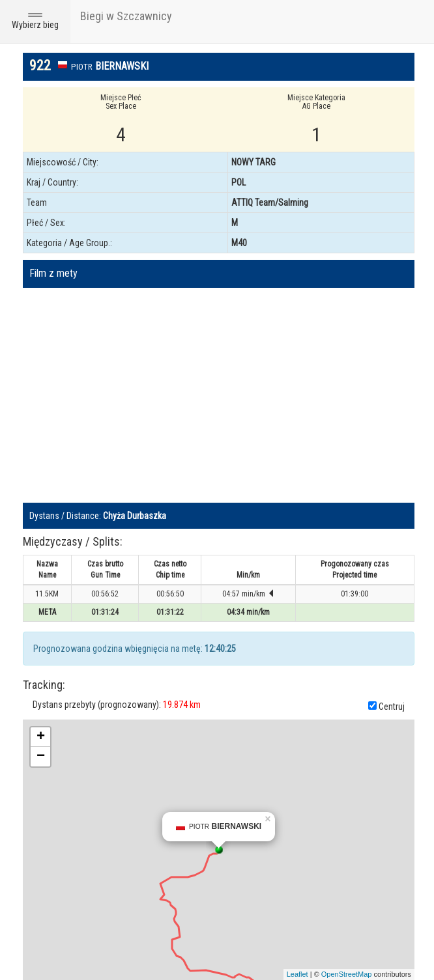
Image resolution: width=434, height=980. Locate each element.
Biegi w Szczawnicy (126, 16)
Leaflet (297, 974)
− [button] (41, 757)
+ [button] (41, 737)
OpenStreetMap (347, 974)
